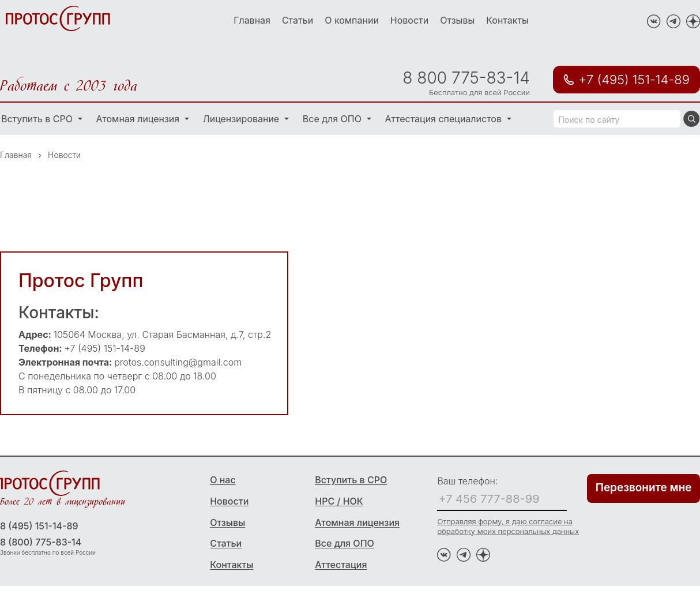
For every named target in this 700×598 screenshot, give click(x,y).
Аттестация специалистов (445, 119)
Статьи (298, 20)
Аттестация (341, 565)
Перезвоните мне (644, 488)
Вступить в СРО (351, 480)
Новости (409, 20)
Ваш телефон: (467, 481)
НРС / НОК (339, 501)
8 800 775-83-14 (466, 78)
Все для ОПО (334, 119)
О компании (352, 20)
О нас (223, 480)
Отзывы (457, 20)
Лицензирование (242, 119)
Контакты (507, 20)
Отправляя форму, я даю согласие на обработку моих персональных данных (508, 526)
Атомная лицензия (139, 119)
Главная (252, 20)
